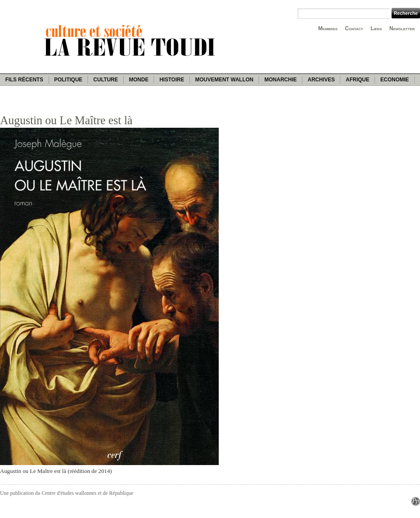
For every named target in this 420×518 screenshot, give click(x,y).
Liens (376, 28)
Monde (139, 80)
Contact (354, 28)
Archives (321, 80)
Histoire (171, 80)
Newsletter (402, 28)
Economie (394, 80)
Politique (68, 80)
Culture (105, 80)
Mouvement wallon (224, 80)
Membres (328, 28)
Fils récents (24, 80)
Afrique (357, 80)
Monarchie (280, 80)
